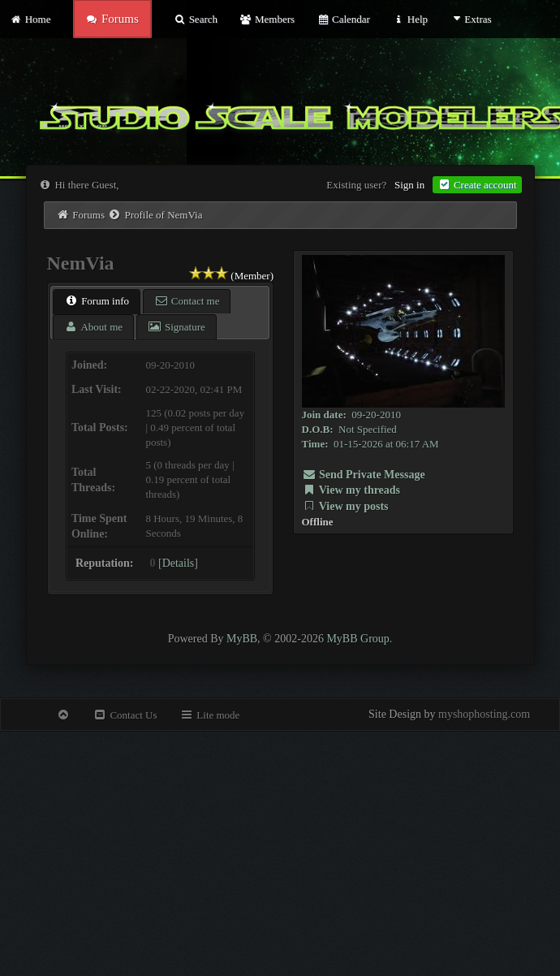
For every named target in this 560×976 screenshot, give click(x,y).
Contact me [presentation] (187, 301)
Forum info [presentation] (97, 301)
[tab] (97, 302)
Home (30, 19)
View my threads (351, 490)
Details (179, 563)
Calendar (343, 19)
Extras (470, 19)
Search (196, 19)
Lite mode (209, 715)
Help (410, 19)
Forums (88, 215)
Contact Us (125, 715)
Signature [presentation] (177, 327)
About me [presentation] (93, 327)
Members (267, 19)
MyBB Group (358, 639)
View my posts (345, 506)
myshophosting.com (484, 714)
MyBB (242, 639)
